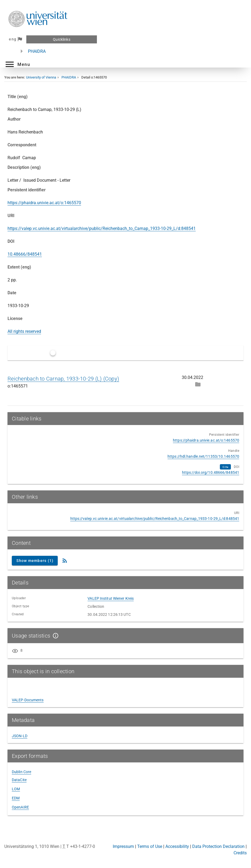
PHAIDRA (37, 51)
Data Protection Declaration (218, 846)
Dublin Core (21, 772)
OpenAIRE (20, 807)
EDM (16, 798)
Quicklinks (61, 39)
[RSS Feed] (65, 561)
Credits (240, 853)
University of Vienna (41, 77)
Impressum (123, 846)
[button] (17, 64)
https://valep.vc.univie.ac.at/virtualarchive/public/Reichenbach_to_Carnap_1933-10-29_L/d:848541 (102, 228)
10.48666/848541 (25, 254)
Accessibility (177, 846)
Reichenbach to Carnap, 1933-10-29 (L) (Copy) (63, 379)
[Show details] (54, 636)
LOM (16, 789)
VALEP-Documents (28, 700)
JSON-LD (20, 736)
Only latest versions (76, 353)
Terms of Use (150, 846)
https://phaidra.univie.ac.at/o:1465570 (44, 203)
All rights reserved (24, 331)
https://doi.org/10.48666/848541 (211, 472)
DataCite (19, 780)
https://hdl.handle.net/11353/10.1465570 (203, 456)
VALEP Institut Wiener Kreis (111, 598)
